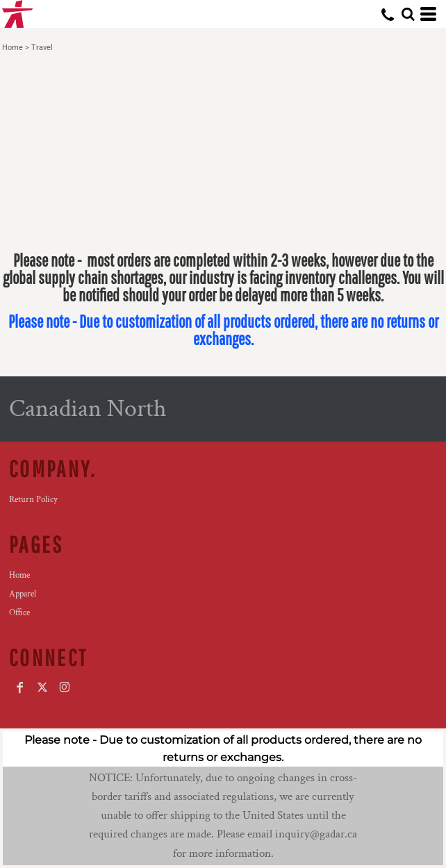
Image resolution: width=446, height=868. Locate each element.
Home (13, 48)
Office (19, 613)
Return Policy (33, 500)
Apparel (23, 594)
